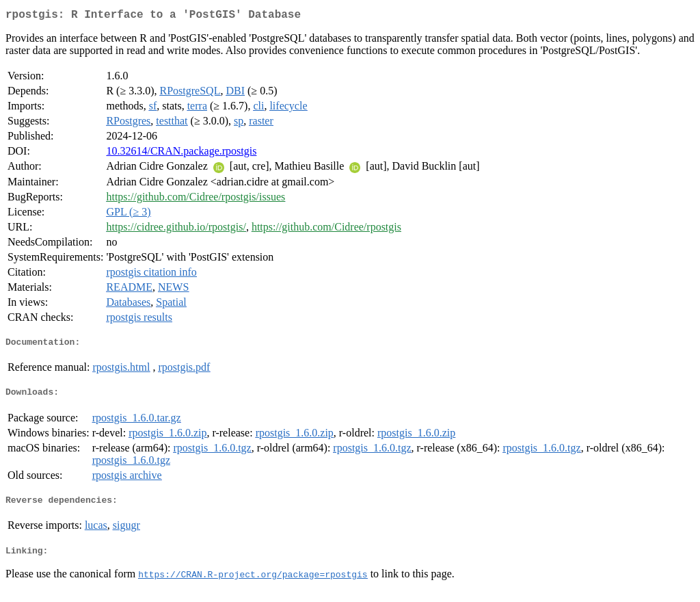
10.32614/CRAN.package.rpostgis (181, 154)
